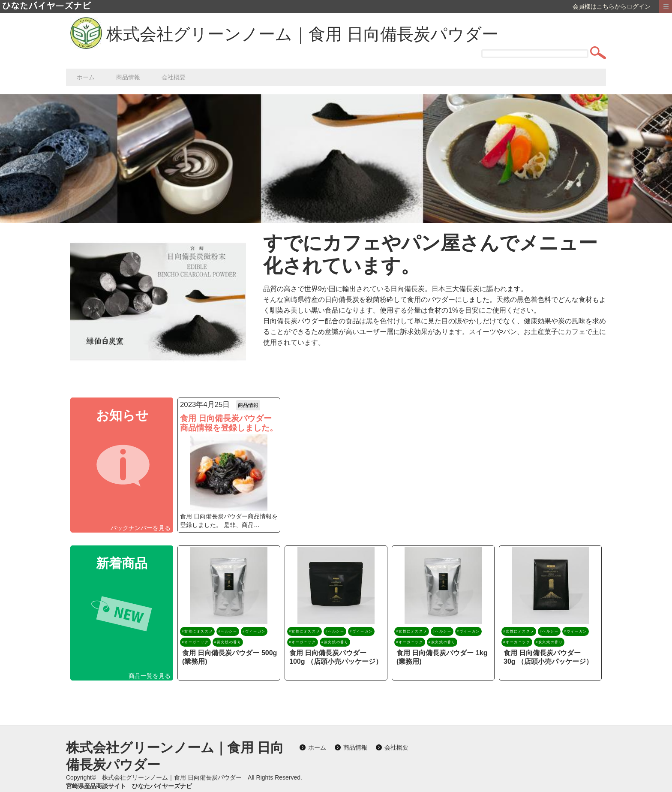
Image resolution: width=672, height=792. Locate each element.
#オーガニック (195, 642)
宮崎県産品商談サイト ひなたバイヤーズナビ (129, 786)
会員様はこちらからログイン (612, 6)
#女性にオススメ (197, 631)
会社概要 (174, 77)
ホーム (86, 77)
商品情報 (128, 77)
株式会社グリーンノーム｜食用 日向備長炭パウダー (302, 34)
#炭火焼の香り (228, 642)
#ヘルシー (228, 631)
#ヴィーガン (254, 631)
